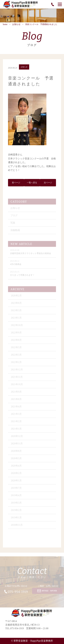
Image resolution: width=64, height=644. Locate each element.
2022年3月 (16, 356)
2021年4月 (16, 408)
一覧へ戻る (32, 183)
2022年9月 (16, 334)
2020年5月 (16, 459)
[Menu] (60, 4)
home (5, 24)
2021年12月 (17, 371)
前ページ (16, 183)
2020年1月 (16, 481)
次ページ (48, 183)
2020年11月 (17, 445)
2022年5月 (16, 348)
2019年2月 (16, 511)
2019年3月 (16, 504)
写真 (13, 224)
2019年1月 (16, 518)
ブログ (14, 216)
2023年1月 (16, 319)
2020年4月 (16, 467)
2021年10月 (17, 385)
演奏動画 (15, 231)
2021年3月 (16, 415)
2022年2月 (16, 363)
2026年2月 (16, 297)
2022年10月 (17, 326)
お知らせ (16, 24)
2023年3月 (16, 311)
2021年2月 (16, 422)
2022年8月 (16, 341)
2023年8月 (16, 304)
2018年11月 (17, 526)
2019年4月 (16, 496)
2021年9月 (16, 393)
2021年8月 (16, 400)
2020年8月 (16, 452)
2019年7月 (16, 489)
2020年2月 (16, 474)
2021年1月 (16, 430)
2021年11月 (17, 378)
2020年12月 (17, 437)
